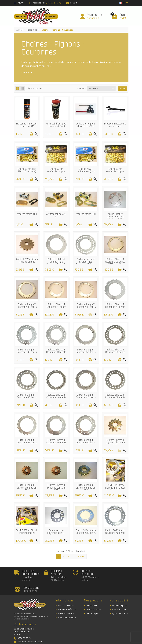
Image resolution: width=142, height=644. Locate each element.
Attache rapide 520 (86, 214)
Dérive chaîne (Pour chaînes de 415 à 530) (86, 126)
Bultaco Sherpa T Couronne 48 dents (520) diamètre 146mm (115, 399)
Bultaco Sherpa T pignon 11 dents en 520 (115, 443)
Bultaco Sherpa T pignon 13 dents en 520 (56, 488)
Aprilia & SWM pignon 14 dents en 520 (27, 261)
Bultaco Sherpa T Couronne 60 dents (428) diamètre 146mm (27, 399)
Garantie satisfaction (67, 598)
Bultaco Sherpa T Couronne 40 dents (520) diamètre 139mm (27, 308)
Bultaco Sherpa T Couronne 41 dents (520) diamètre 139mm (56, 308)
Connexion (93, 18)
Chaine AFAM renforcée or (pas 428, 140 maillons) (86, 172)
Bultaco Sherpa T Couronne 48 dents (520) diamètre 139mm (56, 354)
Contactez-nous (119, 598)
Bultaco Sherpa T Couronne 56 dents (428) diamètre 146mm (115, 354)
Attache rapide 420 (27, 214)
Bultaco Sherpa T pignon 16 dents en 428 (86, 488)
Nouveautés (92, 594)
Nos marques (93, 602)
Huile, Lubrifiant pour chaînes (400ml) (56, 125)
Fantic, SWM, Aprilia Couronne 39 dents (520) (86, 533)
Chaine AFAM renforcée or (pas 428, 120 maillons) (56, 172)
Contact (72, 3)
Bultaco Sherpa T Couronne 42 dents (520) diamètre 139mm (86, 308)
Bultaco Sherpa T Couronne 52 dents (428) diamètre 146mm (86, 354)
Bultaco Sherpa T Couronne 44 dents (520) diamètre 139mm (115, 308)
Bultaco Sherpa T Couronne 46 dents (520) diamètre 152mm (56, 444)
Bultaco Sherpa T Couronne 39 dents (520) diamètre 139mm (115, 263)
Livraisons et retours (67, 594)
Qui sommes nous (120, 602)
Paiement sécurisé (66, 602)
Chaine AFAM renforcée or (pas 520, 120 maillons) (115, 172)
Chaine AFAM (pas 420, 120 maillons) (27, 170)
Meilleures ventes (94, 598)
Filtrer (123, 88)
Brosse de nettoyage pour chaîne (115, 125)
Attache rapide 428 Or (56, 215)
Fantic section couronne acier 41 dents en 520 (56, 533)
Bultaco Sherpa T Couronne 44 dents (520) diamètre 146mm (86, 399)
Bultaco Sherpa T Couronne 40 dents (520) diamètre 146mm (56, 399)
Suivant (81, 556)
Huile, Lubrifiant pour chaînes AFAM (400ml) (27, 126)
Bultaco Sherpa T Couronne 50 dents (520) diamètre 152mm (86, 444)
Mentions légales (120, 594)
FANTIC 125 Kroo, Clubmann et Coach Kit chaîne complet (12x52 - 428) (115, 489)
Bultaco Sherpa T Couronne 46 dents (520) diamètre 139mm (27, 354)
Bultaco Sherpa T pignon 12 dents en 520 (27, 488)
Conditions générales (67, 607)
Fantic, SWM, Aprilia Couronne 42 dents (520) (115, 533)
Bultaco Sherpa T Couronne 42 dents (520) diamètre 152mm (27, 444)
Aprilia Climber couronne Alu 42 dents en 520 (115, 217)
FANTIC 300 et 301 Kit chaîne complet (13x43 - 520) (27, 533)
